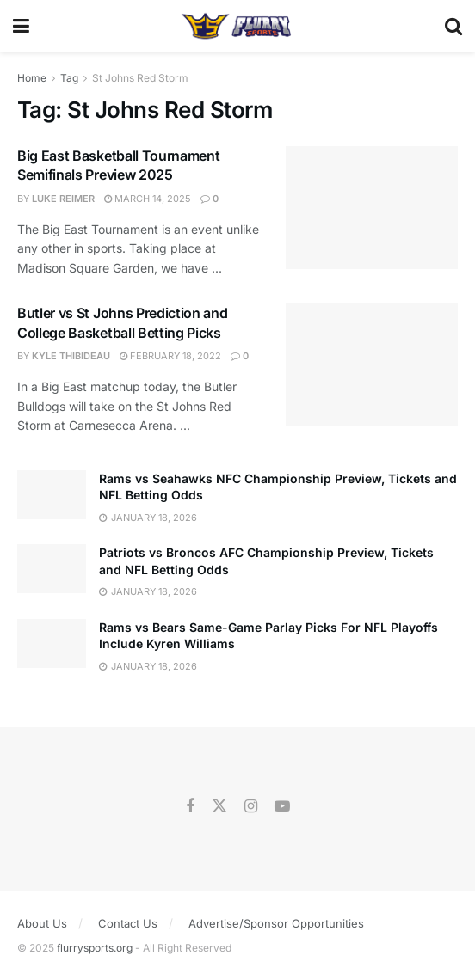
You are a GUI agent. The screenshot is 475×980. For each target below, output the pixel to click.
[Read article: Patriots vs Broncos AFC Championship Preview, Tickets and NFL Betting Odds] (52, 569)
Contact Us (128, 923)
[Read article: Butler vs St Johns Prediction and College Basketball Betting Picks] (372, 365)
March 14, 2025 (148, 199)
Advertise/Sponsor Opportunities (276, 923)
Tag (69, 78)
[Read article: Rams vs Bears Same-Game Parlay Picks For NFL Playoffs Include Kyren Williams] (52, 643)
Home (32, 78)
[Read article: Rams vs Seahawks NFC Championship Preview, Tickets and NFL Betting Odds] (52, 495)
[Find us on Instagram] (251, 807)
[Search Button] (453, 26)
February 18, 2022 (170, 356)
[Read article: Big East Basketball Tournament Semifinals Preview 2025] (372, 208)
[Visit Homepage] (237, 26)
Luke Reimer (63, 199)
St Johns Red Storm (140, 78)
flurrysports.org (95, 948)
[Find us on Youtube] (282, 807)
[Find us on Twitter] (219, 806)
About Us (42, 923)
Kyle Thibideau (71, 356)
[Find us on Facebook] (190, 807)
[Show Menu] (21, 26)
